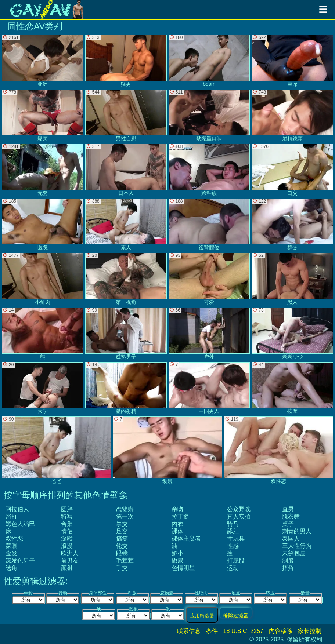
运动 (233, 568)
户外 (209, 334)
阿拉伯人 (17, 509)
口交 (292, 170)
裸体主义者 (186, 539)
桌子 (288, 524)
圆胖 (67, 509)
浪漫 (67, 546)
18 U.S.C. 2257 (243, 631)
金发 (11, 553)
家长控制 (310, 631)
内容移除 (281, 631)
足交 (122, 531)
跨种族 (209, 170)
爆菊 (43, 116)
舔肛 (233, 531)
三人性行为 (297, 546)
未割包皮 (294, 553)
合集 (67, 524)
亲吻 (177, 509)
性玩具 (236, 539)
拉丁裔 (180, 516)
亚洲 (43, 61)
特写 (67, 516)
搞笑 (122, 539)
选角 (11, 568)
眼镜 (122, 553)
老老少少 (292, 334)
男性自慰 (126, 116)
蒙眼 (11, 546)
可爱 (209, 279)
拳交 (122, 524)
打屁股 (236, 561)
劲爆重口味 (209, 116)
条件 (212, 631)
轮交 (122, 546)
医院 (43, 225)
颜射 (67, 568)
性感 (233, 546)
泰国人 (291, 539)
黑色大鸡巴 (20, 524)
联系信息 (189, 631)
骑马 (233, 524)
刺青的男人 (297, 531)
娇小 (177, 553)
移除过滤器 (236, 615)
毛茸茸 (125, 561)
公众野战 (239, 509)
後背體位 (209, 225)
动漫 (167, 450)
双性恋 (14, 539)
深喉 (67, 539)
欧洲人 (70, 553)
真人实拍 (239, 516)
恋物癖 (125, 509)
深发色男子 (20, 561)
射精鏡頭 (292, 116)
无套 (43, 170)
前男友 (70, 561)
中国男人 (209, 388)
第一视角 (126, 279)
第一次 (125, 516)
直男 (288, 509)
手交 (122, 568)
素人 (126, 225)
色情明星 (183, 568)
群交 (292, 225)
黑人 (292, 279)
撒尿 (177, 561)
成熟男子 (126, 334)
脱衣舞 (291, 516)
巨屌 (292, 61)
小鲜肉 (43, 279)
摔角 (288, 568)
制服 (288, 561)
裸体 (177, 531)
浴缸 (11, 516)
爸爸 (56, 450)
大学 (43, 388)
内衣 (177, 524)
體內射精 (126, 388)
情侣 (67, 531)
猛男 (126, 61)
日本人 (126, 170)
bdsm (209, 61)
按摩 (292, 388)
